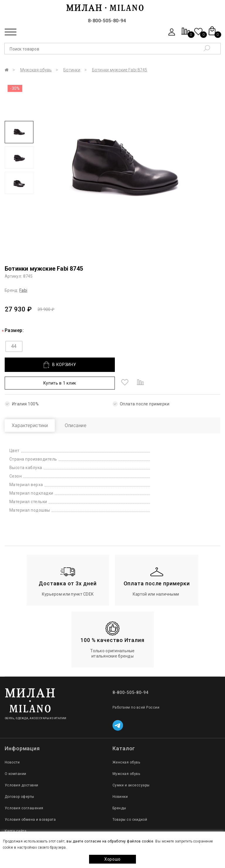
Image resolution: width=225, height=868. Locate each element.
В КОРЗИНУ (46, 365)
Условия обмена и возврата (30, 802)
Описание (90, 408)
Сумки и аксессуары (131, 768)
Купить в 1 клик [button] (135, 365)
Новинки (120, 779)
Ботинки (72, 70)
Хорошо (112, 859)
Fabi (23, 290)
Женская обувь (126, 745)
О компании (16, 756)
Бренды (119, 791)
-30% (15, 88)
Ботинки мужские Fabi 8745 (120, 70)
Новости (12, 745)
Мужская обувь (36, 70)
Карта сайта (16, 813)
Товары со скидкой (130, 802)
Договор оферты (19, 779)
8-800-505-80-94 (107, 21)
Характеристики (35, 408)
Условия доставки (22, 768)
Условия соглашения (24, 791)
